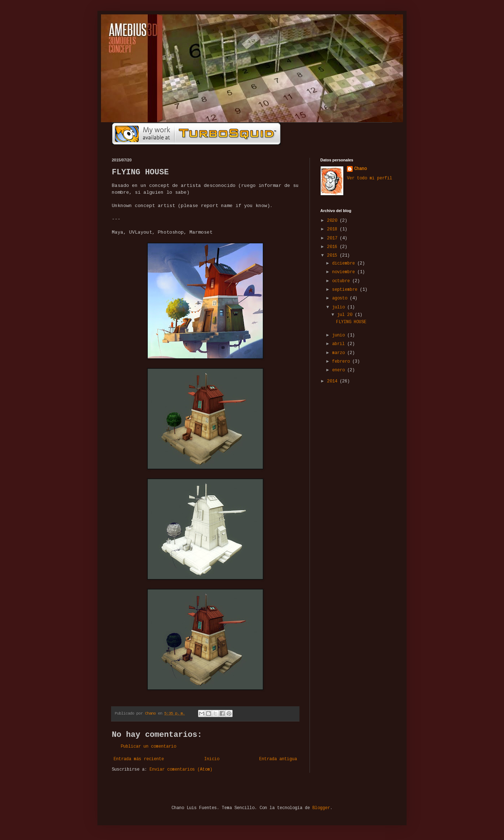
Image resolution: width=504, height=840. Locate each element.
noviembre (345, 272)
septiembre (346, 290)
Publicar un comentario (148, 747)
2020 (333, 221)
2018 (333, 229)
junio (340, 335)
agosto (341, 298)
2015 (333, 256)
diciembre (345, 263)
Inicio (212, 759)
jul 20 (346, 315)
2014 (333, 381)
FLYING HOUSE (351, 322)
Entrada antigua (278, 759)
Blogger (321, 808)
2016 (333, 247)
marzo (340, 353)
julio (340, 307)
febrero (342, 362)
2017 (333, 238)
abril (340, 344)
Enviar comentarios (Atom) (181, 770)
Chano (360, 169)
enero (340, 370)
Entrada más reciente (139, 759)
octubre (342, 281)
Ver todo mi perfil (370, 178)
